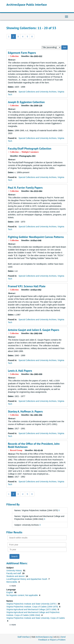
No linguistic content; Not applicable (22, 595)
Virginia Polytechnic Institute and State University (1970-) (32, 604)
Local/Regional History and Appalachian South (27, 579)
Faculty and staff (14, 573)
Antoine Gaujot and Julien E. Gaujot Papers (34, 330)
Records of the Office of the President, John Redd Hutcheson (34, 445)
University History (14, 571)
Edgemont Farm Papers (22, 53)
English (10, 592)
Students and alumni (16, 576)
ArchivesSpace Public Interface (27, 5)
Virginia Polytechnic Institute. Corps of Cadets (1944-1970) (32, 607)
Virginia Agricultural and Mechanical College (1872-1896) (32, 609)
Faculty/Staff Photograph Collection (30, 149)
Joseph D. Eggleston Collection (26, 102)
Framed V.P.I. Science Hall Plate (27, 286)
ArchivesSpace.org (44, 637)
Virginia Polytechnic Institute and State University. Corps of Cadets (36, 618)
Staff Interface (24, 637)
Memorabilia (12, 582)
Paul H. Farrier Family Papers (25, 188)
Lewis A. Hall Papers (20, 371)
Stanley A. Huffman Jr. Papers (25, 411)
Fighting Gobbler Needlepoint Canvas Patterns (36, 237)
